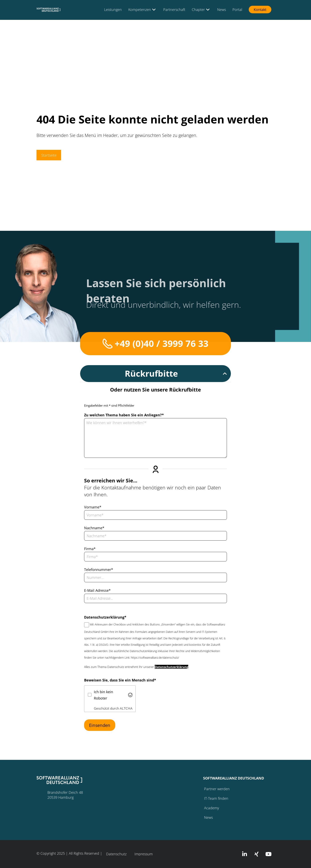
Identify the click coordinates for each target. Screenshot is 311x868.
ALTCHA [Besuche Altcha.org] (126, 708)
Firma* (90, 549)
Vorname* (93, 507)
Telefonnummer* (99, 570)
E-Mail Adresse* (97, 590)
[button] (155, 374)
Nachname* (94, 528)
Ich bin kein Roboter (103, 695)
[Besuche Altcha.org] (130, 695)
